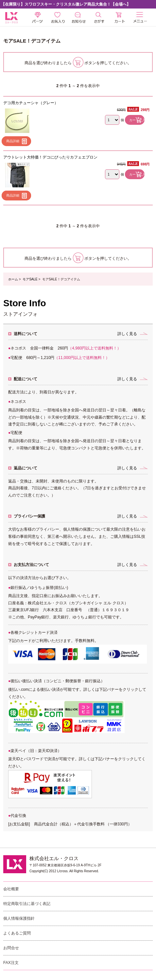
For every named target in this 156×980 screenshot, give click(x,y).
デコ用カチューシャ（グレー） (31, 103)
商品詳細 (13, 141)
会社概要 (11, 889)
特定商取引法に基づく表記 (27, 904)
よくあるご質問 (17, 933)
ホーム (13, 279)
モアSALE (30, 279)
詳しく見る (127, 334)
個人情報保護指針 (19, 918)
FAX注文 (11, 963)
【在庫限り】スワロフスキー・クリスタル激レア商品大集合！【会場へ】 (66, 4)
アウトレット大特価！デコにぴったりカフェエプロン (50, 157)
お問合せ (11, 948)
